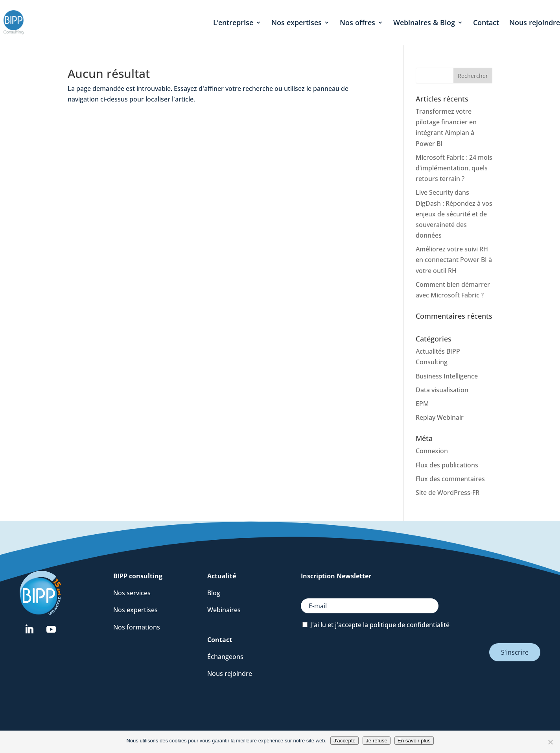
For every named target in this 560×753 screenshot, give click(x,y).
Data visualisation (442, 390)
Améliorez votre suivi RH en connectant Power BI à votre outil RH (454, 260)
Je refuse (377, 741)
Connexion (432, 451)
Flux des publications (447, 465)
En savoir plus (414, 741)
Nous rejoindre (535, 23)
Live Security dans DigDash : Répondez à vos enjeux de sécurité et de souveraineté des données (454, 214)
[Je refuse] (550, 742)
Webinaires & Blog (424, 23)
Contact (486, 23)
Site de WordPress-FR (448, 493)
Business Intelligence (447, 376)
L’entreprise (233, 23)
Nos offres (357, 23)
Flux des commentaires (450, 479)
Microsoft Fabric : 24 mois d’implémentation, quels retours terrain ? (454, 168)
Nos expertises (297, 23)
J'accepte (344, 741)
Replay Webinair (440, 417)
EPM (422, 404)
